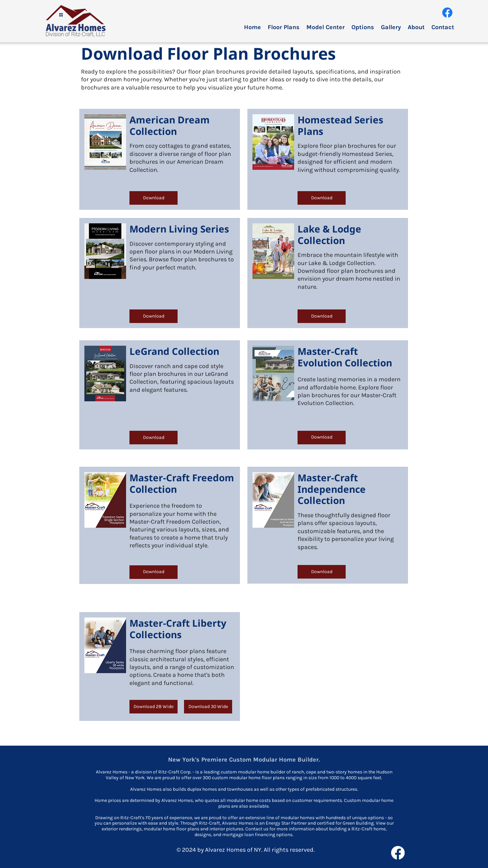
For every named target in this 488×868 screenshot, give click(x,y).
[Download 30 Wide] (208, 707)
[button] (284, 27)
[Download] (154, 198)
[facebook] (447, 13)
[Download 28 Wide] (154, 707)
